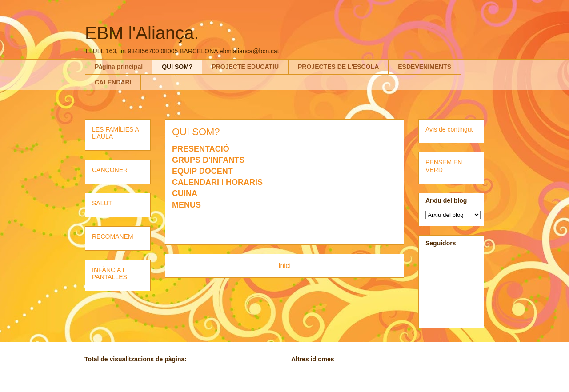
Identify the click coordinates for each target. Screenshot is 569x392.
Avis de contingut (449, 129)
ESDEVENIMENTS (425, 67)
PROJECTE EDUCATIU (245, 67)
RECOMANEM (113, 236)
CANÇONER (110, 170)
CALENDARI (113, 82)
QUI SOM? (177, 67)
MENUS (186, 205)
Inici (284, 266)
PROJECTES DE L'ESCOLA (338, 67)
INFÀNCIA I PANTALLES (110, 274)
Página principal (119, 67)
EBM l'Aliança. (142, 33)
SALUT (102, 203)
